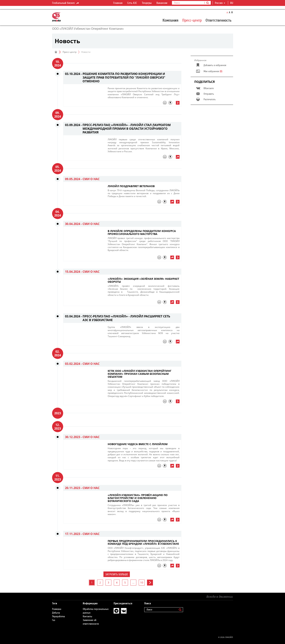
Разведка (57, 609)
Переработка (58, 617)
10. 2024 (58, 63)
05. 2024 (58, 169)
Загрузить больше (117, 574)
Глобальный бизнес (66, 3)
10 (142, 582)
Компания (170, 20)
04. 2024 (58, 213)
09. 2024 (58, 115)
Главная (118, 3)
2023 (58, 413)
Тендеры (147, 3)
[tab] (144, 104)
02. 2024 (58, 353)
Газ (54, 620)
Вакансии (162, 3)
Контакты (87, 617)
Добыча (56, 613)
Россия (220, 3)
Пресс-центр (192, 20)
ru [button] (232, 3)
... (133, 582)
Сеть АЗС (132, 3)
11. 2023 (58, 478)
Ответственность (219, 20)
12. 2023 (58, 427)
